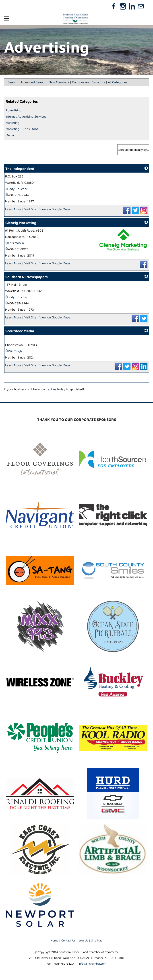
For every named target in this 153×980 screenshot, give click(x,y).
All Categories (118, 82)
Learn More (13, 209)
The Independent (20, 169)
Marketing (12, 123)
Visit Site (30, 209)
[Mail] (141, 6)
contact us (49, 389)
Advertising (13, 110)
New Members (59, 82)
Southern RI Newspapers (27, 277)
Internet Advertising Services (26, 116)
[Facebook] (114, 6)
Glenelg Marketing (21, 223)
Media (10, 135)
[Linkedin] (132, 6)
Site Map (97, 940)
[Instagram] (123, 6)
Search (12, 82)
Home (54, 940)
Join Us (83, 940)
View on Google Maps (55, 209)
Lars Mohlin (14, 243)
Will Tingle (14, 351)
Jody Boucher (16, 189)
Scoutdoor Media (20, 331)
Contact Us (68, 940)
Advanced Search (33, 82)
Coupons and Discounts (88, 82)
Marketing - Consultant (22, 129)
